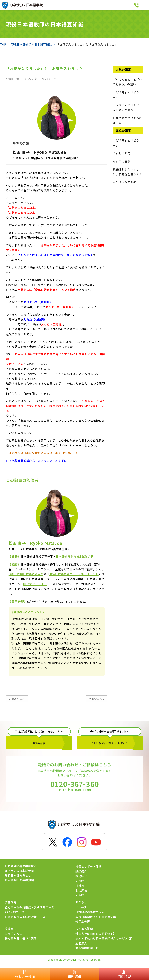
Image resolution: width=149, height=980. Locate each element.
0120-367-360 (74, 788)
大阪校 (80, 896)
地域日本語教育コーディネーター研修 (74, 574)
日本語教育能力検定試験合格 (75, 556)
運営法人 (81, 944)
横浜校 (80, 886)
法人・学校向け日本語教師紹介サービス (104, 939)
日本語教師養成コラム (90, 913)
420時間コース (15, 913)
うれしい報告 (122, 153)
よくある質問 (84, 929)
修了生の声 (83, 922)
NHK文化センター (35, 584)
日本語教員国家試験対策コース (25, 917)
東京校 (80, 881)
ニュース (81, 908)
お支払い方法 (14, 934)
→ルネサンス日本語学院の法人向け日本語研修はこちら (42, 453)
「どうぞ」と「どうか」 (126, 143)
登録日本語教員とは (18, 876)
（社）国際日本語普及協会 (26, 574)
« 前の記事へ (17, 699)
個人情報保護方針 (87, 948)
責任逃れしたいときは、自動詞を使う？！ (127, 172)
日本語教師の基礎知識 (19, 881)
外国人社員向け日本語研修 (95, 934)
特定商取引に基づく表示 (21, 939)
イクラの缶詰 (122, 161)
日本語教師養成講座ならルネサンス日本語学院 (37, 461)
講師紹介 (81, 872)
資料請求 (39, 743)
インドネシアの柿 (125, 182)
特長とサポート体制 (89, 867)
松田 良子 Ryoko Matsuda (39, 152)
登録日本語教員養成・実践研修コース (29, 908)
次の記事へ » (97, 699)
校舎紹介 (81, 877)
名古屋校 (81, 891)
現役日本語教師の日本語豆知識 (96, 917)
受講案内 (11, 929)
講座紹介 (11, 903)
